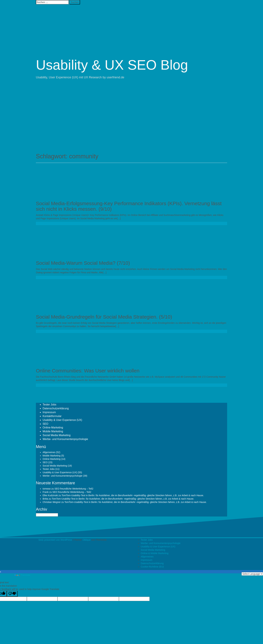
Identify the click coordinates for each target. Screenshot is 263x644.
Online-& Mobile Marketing (155, 553)
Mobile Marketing (53, 431)
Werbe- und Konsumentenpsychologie (65, 439)
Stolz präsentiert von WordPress (55, 540)
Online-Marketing (53, 428)
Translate (22, 575)
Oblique (87, 540)
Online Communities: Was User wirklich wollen (88, 371)
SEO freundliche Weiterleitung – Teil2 (74, 489)
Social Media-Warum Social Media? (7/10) (83, 263)
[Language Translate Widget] (252, 574)
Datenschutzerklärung (56, 408)
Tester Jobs (49, 405)
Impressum (49, 412)
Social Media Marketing (57, 435)
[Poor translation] (12, 594)
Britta (45, 499)
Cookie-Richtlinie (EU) (152, 567)
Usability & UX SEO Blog (112, 65)
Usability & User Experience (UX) (62, 420)
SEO (45, 424)
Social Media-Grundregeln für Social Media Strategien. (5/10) (104, 317)
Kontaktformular (52, 416)
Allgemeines (49, 452)
